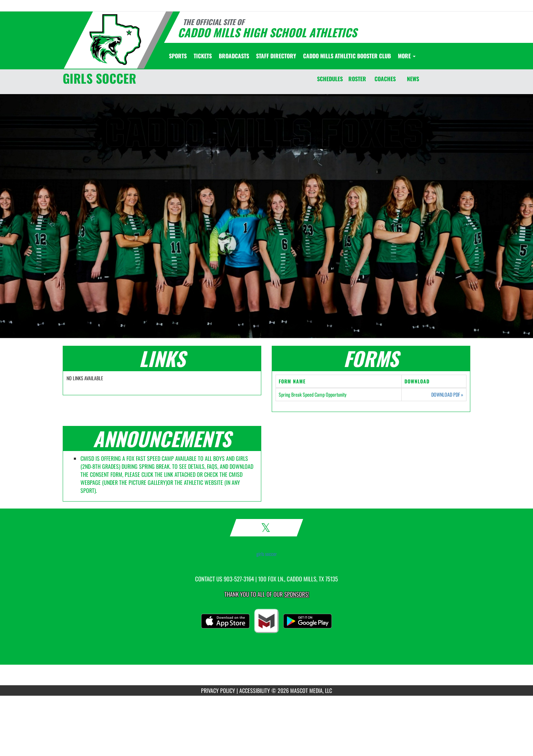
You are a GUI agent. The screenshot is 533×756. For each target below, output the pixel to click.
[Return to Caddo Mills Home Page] (115, 40)
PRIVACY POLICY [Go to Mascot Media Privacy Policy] (218, 690)
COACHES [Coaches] (385, 79)
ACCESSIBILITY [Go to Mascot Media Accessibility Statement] (255, 690)
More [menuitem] (407, 56)
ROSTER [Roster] (357, 79)
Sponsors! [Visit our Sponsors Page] (297, 594)
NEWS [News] (413, 79)
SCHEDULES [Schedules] (330, 79)
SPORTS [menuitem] (178, 56)
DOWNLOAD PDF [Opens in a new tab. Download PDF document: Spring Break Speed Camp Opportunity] (447, 395)
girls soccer (267, 554)
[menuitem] (203, 56)
